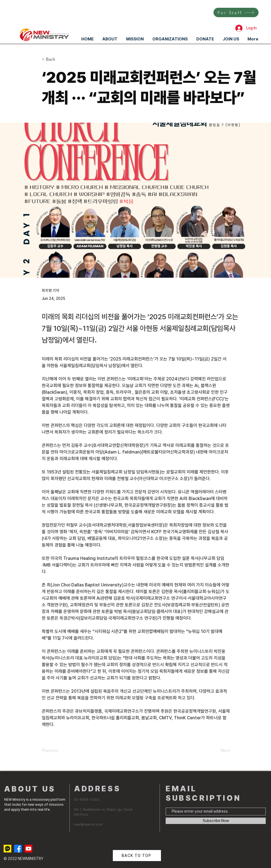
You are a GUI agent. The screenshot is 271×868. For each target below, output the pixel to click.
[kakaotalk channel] (7, 849)
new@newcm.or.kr (88, 825)
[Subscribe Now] (216, 821)
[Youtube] (28, 849)
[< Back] (60, 59)
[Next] (216, 750)
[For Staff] (236, 12)
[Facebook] (18, 849)
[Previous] (60, 750)
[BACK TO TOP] (137, 856)
